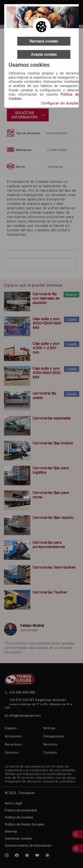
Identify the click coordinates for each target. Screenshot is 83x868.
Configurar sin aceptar (60, 103)
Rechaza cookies (44, 41)
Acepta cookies (44, 54)
